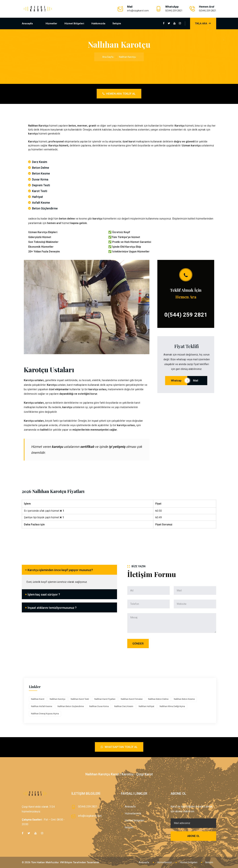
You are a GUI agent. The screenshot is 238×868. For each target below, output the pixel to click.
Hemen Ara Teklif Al (119, 94)
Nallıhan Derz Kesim (124, 706)
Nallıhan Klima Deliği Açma (172, 706)
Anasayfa (27, 23)
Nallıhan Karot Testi (80, 699)
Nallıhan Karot (38, 699)
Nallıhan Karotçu (58, 699)
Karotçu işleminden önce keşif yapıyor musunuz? (60, 570)
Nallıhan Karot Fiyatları (105, 699)
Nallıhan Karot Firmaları (132, 699)
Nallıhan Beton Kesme (184, 699)
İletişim (117, 23)
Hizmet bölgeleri (74, 23)
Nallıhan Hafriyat (146, 706)
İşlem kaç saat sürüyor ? (44, 594)
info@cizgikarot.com (138, 11)
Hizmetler (51, 23)
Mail (197, 381)
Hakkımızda (98, 23)
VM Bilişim (66, 862)
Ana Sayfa (108, 57)
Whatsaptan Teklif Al (119, 747)
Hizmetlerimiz (133, 813)
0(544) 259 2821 (174, 11)
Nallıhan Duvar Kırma (99, 706)
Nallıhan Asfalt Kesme (42, 706)
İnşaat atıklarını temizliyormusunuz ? (52, 608)
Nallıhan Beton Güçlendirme (71, 706)
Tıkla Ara (203, 23)
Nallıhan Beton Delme (158, 699)
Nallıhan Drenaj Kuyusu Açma (45, 714)
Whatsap (176, 381)
